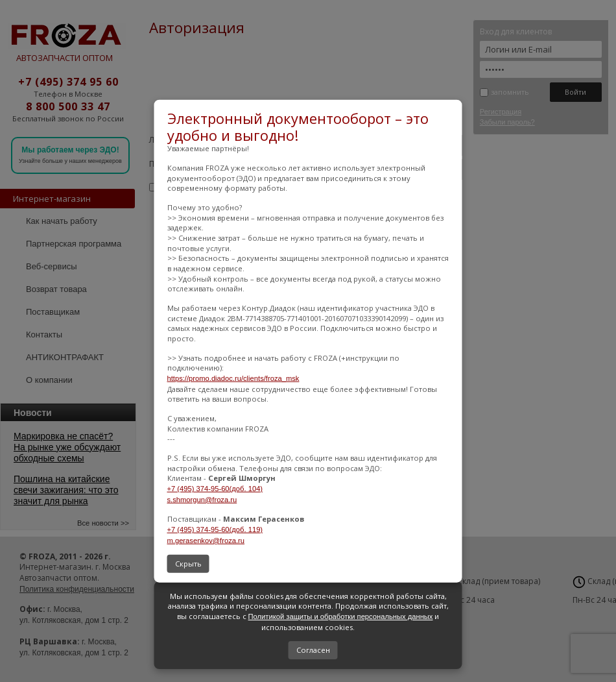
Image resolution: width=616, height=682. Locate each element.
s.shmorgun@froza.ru (202, 499)
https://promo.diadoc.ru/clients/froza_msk (233, 378)
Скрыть (188, 564)
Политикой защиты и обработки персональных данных (341, 616)
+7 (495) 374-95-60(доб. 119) (215, 530)
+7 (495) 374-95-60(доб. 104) (215, 489)
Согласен (313, 650)
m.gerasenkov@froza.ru (206, 540)
